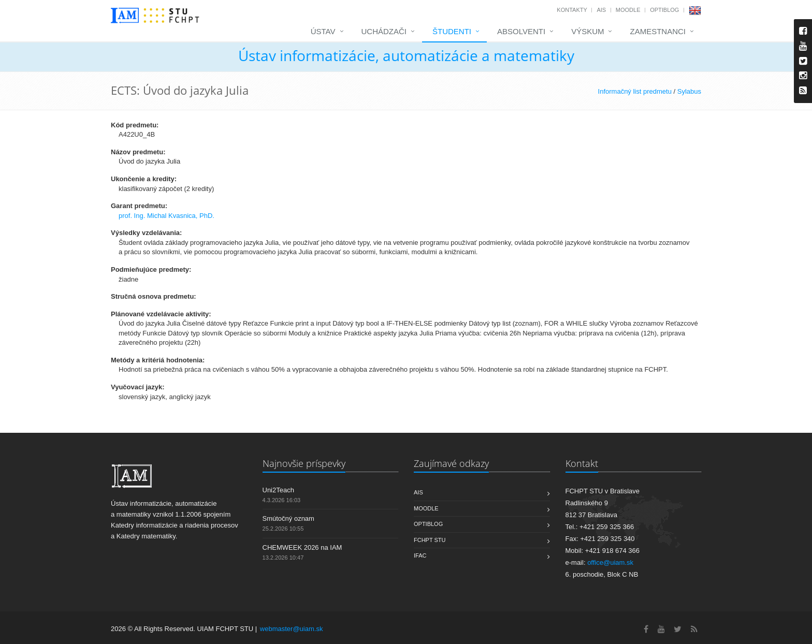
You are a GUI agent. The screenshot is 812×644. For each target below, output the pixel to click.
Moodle (628, 10)
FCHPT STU (430, 540)
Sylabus (689, 91)
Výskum (588, 31)
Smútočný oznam (288, 518)
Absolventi (521, 31)
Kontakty (572, 10)
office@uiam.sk (610, 562)
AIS (601, 10)
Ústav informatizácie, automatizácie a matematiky (406, 55)
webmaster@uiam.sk (292, 629)
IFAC (420, 555)
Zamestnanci (658, 31)
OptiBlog (664, 10)
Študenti (452, 31)
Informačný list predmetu (635, 91)
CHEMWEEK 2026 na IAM (302, 547)
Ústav (323, 31)
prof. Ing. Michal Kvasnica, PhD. (166, 216)
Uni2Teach (278, 490)
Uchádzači (384, 31)
